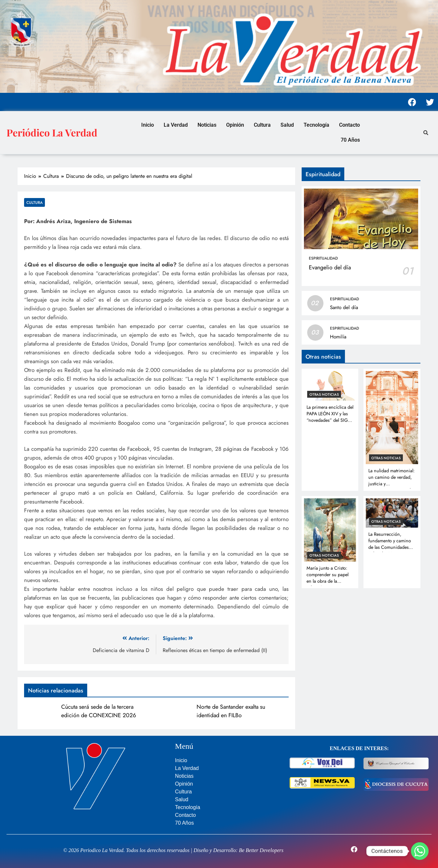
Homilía (338, 337)
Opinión (235, 125)
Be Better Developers (261, 850)
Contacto (349, 125)
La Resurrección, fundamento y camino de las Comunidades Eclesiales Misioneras (390, 544)
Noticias (207, 125)
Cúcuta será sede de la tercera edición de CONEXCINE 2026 (99, 711)
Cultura (262, 125)
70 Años (350, 140)
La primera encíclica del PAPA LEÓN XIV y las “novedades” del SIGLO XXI (330, 417)
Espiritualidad (323, 258)
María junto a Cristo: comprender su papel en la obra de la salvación (328, 578)
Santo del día (344, 307)
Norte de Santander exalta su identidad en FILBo (231, 711)
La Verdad (176, 125)
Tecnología (316, 125)
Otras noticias (324, 394)
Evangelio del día (330, 267)
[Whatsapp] (420, 851)
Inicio (148, 125)
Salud (287, 125)
